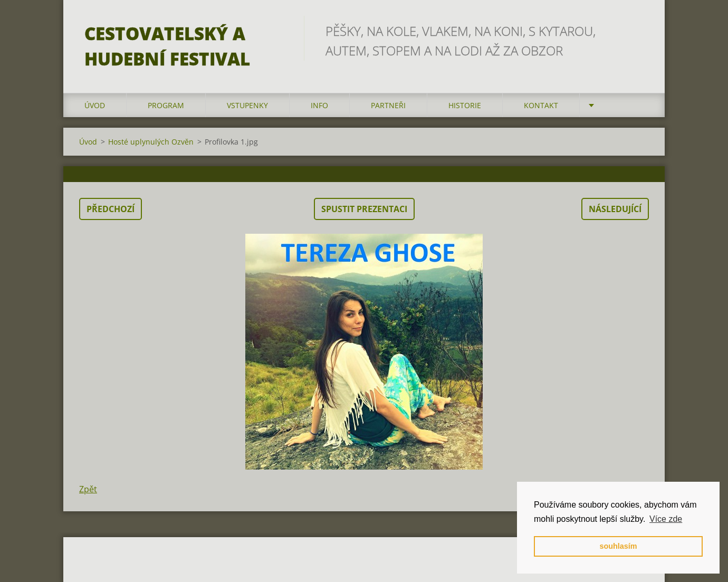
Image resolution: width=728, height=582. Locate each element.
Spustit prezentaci (364, 209)
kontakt (541, 105)
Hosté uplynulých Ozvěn (151, 142)
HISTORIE (465, 105)
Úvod (95, 105)
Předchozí (111, 209)
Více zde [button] (666, 519)
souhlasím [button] (618, 546)
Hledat (637, 31)
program (166, 105)
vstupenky (247, 105)
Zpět (88, 489)
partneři (388, 105)
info (319, 105)
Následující (615, 209)
